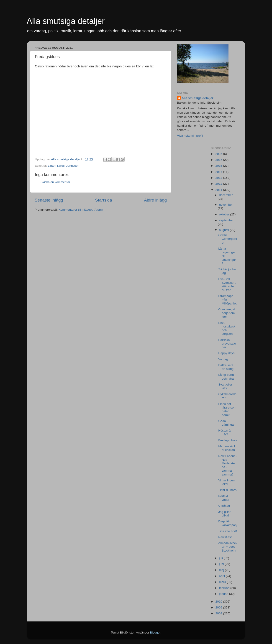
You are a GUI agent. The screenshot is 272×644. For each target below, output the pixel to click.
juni (222, 564)
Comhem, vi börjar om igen (226, 313)
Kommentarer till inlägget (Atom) (81, 210)
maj (222, 570)
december (226, 195)
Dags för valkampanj (228, 523)
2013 (219, 178)
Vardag (223, 359)
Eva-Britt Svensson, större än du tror (227, 285)
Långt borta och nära (226, 377)
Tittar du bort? (228, 490)
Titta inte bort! (228, 531)
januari (224, 594)
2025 (219, 154)
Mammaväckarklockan (227, 448)
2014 (219, 172)
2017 (219, 160)
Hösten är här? (225, 432)
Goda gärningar (226, 423)
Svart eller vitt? (225, 386)
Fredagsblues (228, 440)
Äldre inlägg (155, 200)
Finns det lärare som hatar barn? (227, 409)
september (226, 220)
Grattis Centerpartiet (228, 239)
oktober (225, 214)
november (226, 205)
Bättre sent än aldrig (226, 367)
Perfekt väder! (224, 498)
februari (225, 588)
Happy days (226, 353)
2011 (219, 190)
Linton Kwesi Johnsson (64, 166)
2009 (219, 607)
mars (223, 582)
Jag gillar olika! (224, 514)
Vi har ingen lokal (226, 482)
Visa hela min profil (190, 136)
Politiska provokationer (227, 344)
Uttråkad (224, 506)
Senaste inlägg (49, 200)
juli (221, 558)
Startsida (104, 200)
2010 (219, 602)
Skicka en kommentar (55, 182)
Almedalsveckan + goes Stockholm (228, 547)
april (222, 576)
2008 (219, 613)
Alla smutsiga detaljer (66, 21)
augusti (225, 230)
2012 (219, 184)
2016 (219, 166)
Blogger (155, 632)
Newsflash (225, 537)
